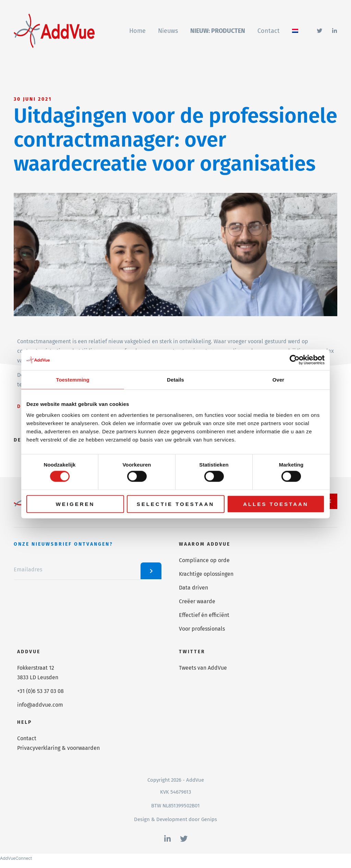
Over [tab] (279, 380)
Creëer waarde (197, 601)
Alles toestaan (276, 504)
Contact (27, 738)
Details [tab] (175, 380)
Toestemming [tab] (73, 380)
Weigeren (75, 504)
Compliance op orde (204, 560)
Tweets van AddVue (203, 668)
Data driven (193, 588)
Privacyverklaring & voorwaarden (58, 748)
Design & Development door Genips (175, 819)
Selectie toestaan (176, 504)
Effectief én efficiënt (204, 615)
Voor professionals (202, 629)
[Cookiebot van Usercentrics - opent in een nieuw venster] (295, 360)
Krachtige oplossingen (206, 574)
